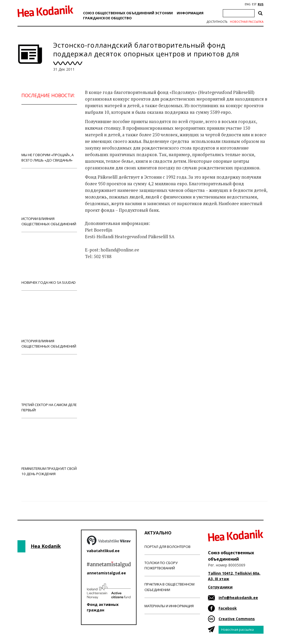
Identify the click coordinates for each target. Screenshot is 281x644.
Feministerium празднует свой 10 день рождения (49, 450)
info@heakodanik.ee (238, 598)
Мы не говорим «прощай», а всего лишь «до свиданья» (49, 136)
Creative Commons (237, 619)
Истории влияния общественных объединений (49, 200)
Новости (99, 277)
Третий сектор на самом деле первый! (49, 386)
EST (254, 4)
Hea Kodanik (46, 546)
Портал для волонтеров (167, 547)
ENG (248, 4)
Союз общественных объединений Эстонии (128, 13)
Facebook (228, 608)
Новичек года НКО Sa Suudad (49, 261)
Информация (190, 13)
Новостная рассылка (247, 22)
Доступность (217, 22)
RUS (261, 4)
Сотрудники (220, 587)
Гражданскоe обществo (107, 18)
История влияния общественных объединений (49, 322)
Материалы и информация (169, 606)
